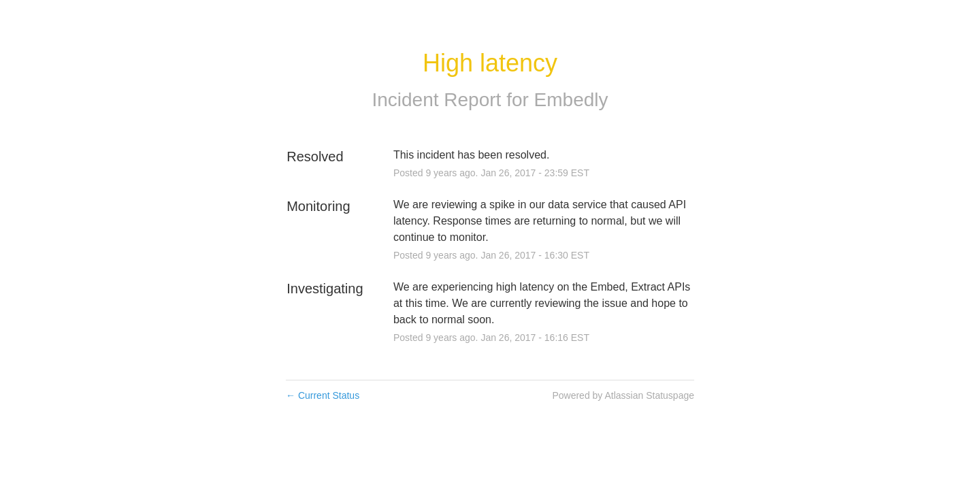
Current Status (323, 395)
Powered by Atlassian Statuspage (623, 395)
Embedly (571, 100)
